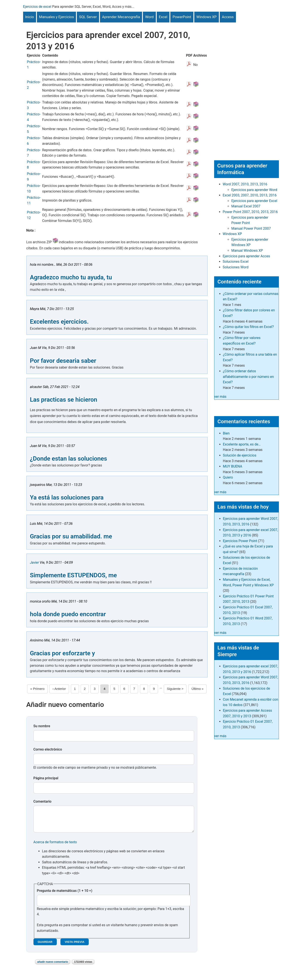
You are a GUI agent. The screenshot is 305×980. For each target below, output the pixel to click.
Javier (35, 562)
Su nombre (42, 726)
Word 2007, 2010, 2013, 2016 (245, 184)
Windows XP (207, 17)
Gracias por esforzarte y (62, 653)
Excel (163, 17)
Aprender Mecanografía (121, 17)
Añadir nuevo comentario (53, 966)
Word (149, 17)
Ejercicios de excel (37, 7)
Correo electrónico (48, 749)
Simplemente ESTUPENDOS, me (73, 575)
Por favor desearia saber (63, 361)
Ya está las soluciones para (67, 497)
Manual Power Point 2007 (251, 228)
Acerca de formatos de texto (55, 846)
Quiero (228, 477)
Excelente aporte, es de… (242, 444)
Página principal (46, 778)
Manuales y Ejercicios (56, 17)
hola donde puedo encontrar (68, 614)
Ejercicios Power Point (240, 541)
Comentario (43, 801)
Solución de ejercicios (240, 455)
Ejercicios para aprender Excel (254, 201)
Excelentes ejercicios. (59, 322)
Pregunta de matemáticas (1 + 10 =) (65, 895)
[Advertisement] (247, 87)
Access (228, 17)
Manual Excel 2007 (246, 206)
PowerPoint (182, 17)
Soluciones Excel (236, 262)
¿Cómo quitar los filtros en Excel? (248, 327)
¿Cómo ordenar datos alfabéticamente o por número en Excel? (248, 377)
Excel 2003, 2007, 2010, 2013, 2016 (250, 195)
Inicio (30, 17)
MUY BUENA (233, 466)
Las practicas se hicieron (64, 400)
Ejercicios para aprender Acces (246, 256)
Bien (226, 433)
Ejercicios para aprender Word (254, 190)
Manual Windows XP (247, 251)
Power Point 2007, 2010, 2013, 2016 (250, 212)
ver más (220, 397)
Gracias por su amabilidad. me (71, 536)
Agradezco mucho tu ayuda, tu (71, 277)
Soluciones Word (236, 267)
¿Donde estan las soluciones (69, 459)
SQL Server (88, 17)
